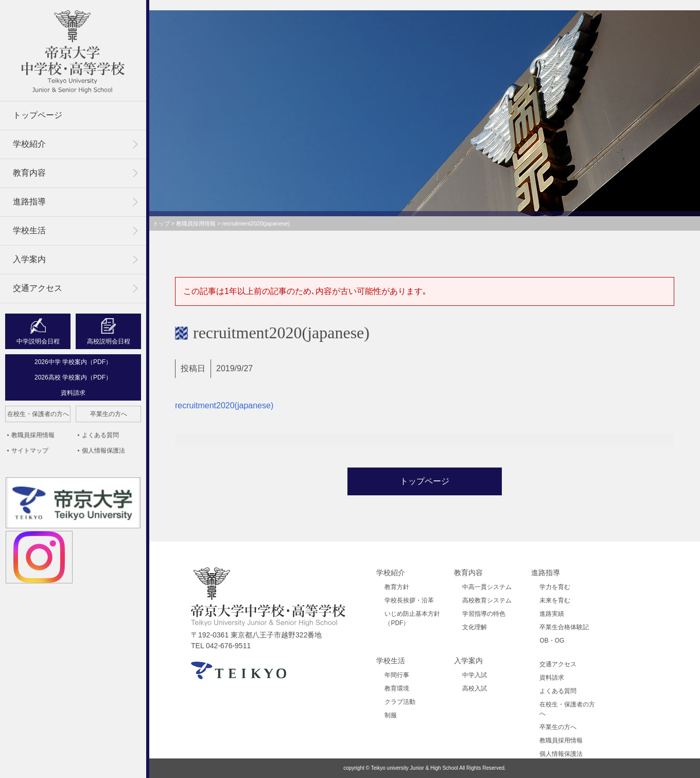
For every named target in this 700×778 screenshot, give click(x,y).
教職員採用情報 (33, 435)
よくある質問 (100, 435)
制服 (391, 715)
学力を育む (555, 587)
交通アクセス (38, 288)
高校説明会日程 (109, 341)
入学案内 (29, 259)
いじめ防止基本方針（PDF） (412, 618)
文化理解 (475, 627)
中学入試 (475, 675)
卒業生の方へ (109, 414)
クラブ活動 (400, 702)
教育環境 (397, 688)
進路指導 (29, 202)
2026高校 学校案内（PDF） (73, 377)
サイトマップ (30, 451)
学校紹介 (29, 144)
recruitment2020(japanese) (224, 405)
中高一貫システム (487, 587)
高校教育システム (487, 600)
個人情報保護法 (103, 451)
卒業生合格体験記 (564, 627)
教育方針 (397, 587)
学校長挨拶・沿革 (409, 600)
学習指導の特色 (484, 614)
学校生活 (29, 230)
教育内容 (29, 173)
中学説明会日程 (38, 341)
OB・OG (552, 641)
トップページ (38, 115)
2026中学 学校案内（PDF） (73, 362)
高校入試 (475, 688)
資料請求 (73, 393)
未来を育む (555, 600)
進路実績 (552, 614)
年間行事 (397, 675)
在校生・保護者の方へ (38, 414)
